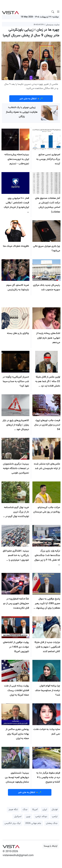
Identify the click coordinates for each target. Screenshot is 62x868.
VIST (10, 12)
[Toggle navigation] (58, 12)
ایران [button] (45, 809)
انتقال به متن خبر (31, 99)
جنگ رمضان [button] (52, 823)
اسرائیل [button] (18, 816)
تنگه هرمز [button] (13, 809)
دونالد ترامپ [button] (41, 816)
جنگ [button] (25, 809)
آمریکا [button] (35, 809)
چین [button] (28, 816)
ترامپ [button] (55, 816)
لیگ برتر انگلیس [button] (12, 823)
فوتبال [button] (55, 809)
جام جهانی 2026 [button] (33, 823)
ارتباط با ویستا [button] (51, 846)
